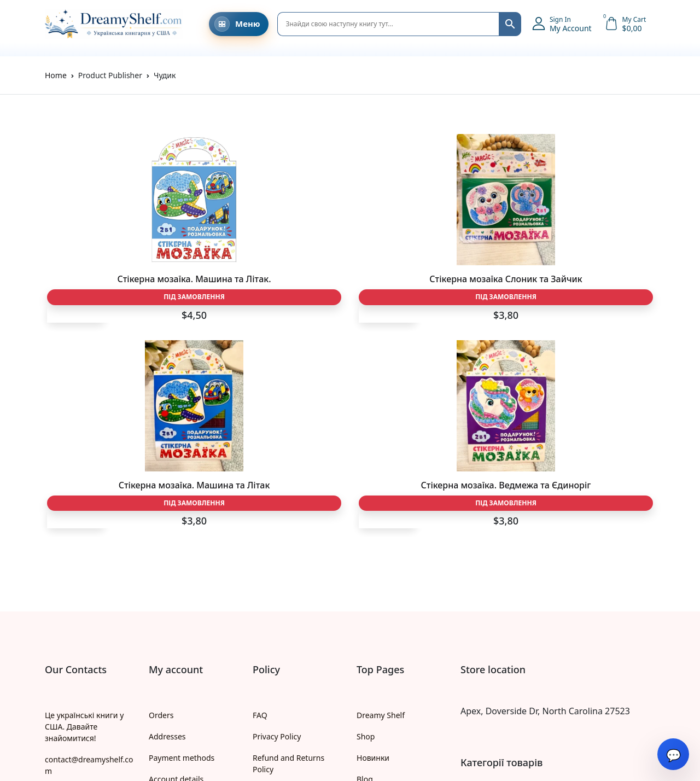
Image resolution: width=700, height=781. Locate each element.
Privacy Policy (277, 541)
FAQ (260, 519)
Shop (366, 541)
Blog (365, 583)
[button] (562, 24)
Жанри (369, 605)
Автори (370, 626)
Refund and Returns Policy (288, 568)
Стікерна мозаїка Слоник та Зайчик (272, 284)
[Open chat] (673, 754)
